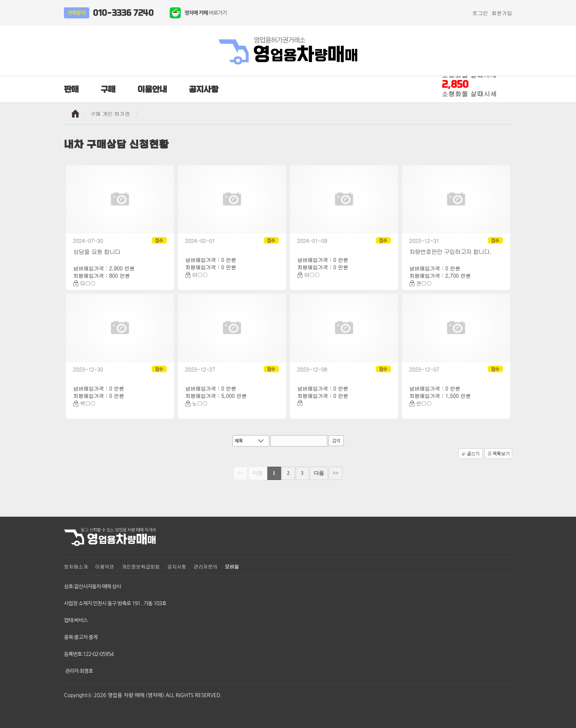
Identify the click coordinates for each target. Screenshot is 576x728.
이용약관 (105, 566)
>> (336, 473)
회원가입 (502, 13)
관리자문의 (206, 566)
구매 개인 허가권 (110, 114)
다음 (319, 473)
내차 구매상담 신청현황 (116, 144)
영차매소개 (76, 566)
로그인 (480, 13)
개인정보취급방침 (141, 566)
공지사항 (177, 566)
